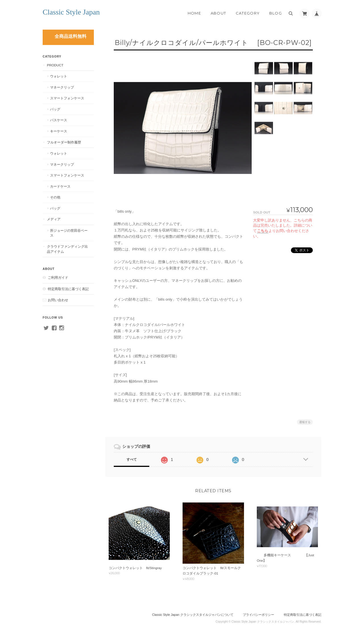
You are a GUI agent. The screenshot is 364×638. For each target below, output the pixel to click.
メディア (54, 219)
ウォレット (59, 76)
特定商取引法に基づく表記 (68, 289)
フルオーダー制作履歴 (64, 142)
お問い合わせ (58, 300)
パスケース (59, 120)
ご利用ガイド (58, 277)
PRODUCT (55, 65)
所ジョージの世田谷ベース (69, 233)
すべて (132, 459)
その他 (55, 197)
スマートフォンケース (67, 98)
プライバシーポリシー (258, 615)
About (219, 13)
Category (248, 13)
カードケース (60, 186)
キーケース (59, 131)
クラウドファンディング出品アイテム (67, 249)
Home (194, 13)
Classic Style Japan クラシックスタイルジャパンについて (193, 615)
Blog (276, 13)
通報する (305, 422)
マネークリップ (62, 87)
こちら (263, 231)
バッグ (55, 109)
